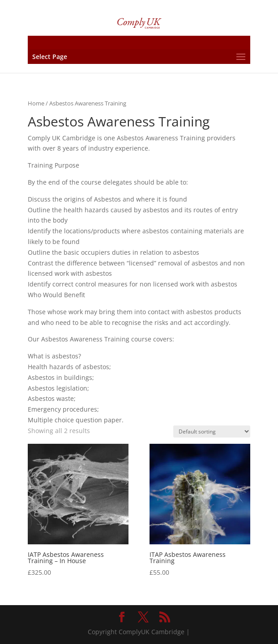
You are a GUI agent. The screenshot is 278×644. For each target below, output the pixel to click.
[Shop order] (212, 431)
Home (36, 103)
